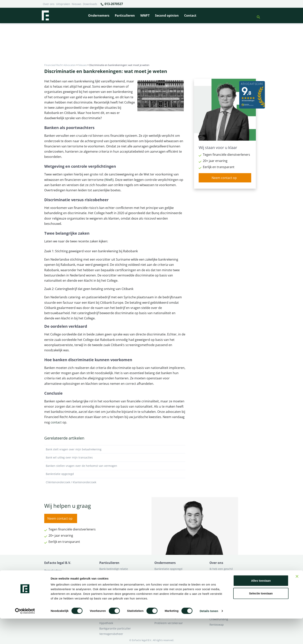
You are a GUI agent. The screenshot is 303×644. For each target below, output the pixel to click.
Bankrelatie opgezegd (115, 474)
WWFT (145, 15)
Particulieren (125, 15)
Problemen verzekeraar (114, 580)
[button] (257, 15)
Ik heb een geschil (221, 569)
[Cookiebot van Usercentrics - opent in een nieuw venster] (25, 636)
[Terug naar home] (45, 15)
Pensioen (160, 574)
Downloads (90, 4)
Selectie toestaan (261, 619)
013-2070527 (112, 4)
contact (56, 422)
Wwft (109, 180)
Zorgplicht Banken (111, 591)
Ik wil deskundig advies (224, 574)
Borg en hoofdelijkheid (114, 574)
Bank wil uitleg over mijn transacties (115, 458)
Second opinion (167, 15)
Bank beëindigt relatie (114, 569)
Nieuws (77, 4)
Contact (190, 15)
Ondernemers (99, 15)
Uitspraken (63, 4)
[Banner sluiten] (297, 602)
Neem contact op (224, 178)
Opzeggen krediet (166, 580)
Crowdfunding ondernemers (173, 585)
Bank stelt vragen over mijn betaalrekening (115, 449)
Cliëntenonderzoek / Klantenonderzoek (115, 482)
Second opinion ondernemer (173, 591)
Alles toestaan (261, 606)
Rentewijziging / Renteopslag (118, 585)
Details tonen (209, 636)
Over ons (49, 4)
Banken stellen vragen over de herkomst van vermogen (115, 466)
